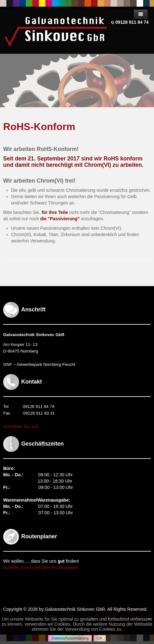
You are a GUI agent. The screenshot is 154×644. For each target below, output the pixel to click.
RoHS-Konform (39, 127)
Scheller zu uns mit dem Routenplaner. (41, 567)
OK (100, 638)
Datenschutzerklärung (70, 638)
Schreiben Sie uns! (21, 426)
